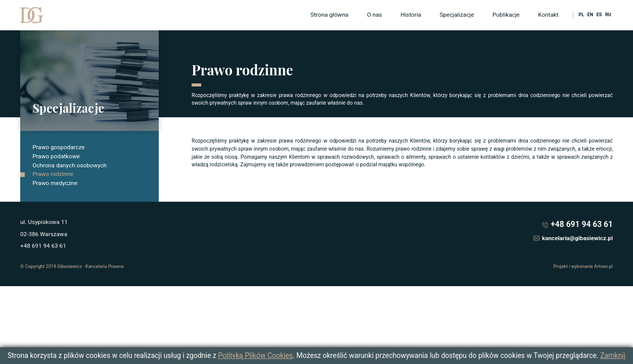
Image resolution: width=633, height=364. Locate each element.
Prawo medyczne (55, 183)
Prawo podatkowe (56, 156)
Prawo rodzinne (53, 174)
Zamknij (613, 355)
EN (591, 15)
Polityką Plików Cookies (255, 355)
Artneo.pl (603, 266)
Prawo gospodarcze (58, 147)
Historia (411, 15)
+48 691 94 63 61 (582, 224)
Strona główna (329, 15)
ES (599, 15)
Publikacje (506, 15)
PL (581, 15)
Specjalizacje (457, 15)
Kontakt (548, 15)
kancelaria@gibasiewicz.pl (577, 238)
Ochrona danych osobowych (70, 165)
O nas (375, 15)
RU (608, 15)
